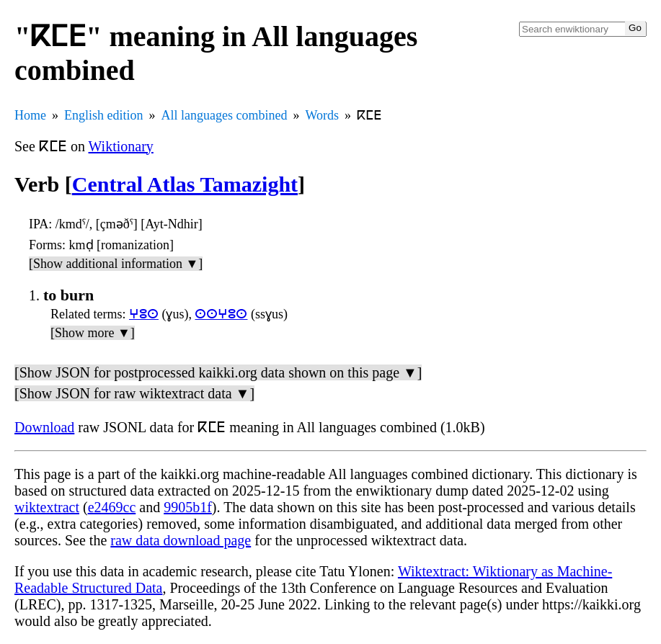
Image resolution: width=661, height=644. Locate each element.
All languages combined (225, 115)
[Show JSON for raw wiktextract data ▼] (134, 393)
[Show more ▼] (93, 333)
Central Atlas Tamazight (185, 184)
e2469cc (112, 507)
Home (30, 115)
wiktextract (47, 507)
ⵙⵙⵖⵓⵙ (221, 314)
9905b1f (188, 507)
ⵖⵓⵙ (144, 314)
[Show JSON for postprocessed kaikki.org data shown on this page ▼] (218, 372)
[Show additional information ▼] (116, 264)
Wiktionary (121, 146)
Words (322, 115)
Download (44, 427)
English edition (104, 115)
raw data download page (181, 540)
